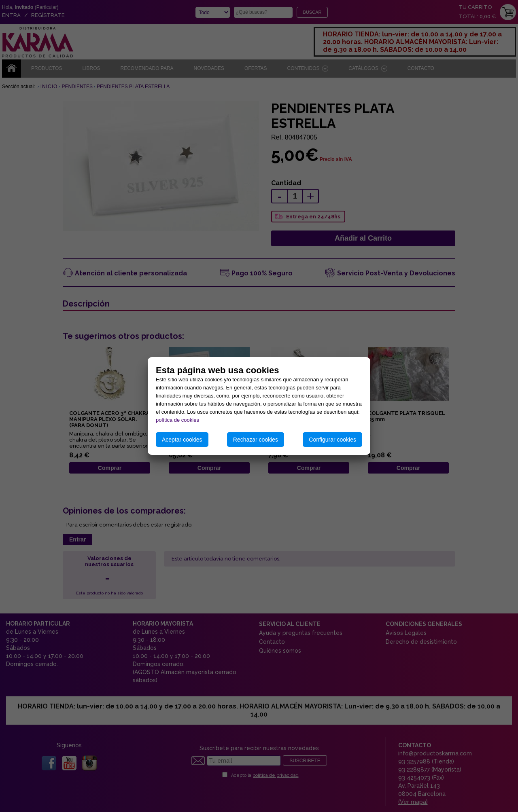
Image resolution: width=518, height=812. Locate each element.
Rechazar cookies (256, 440)
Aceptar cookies (182, 440)
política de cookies (177, 420)
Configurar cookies (332, 440)
